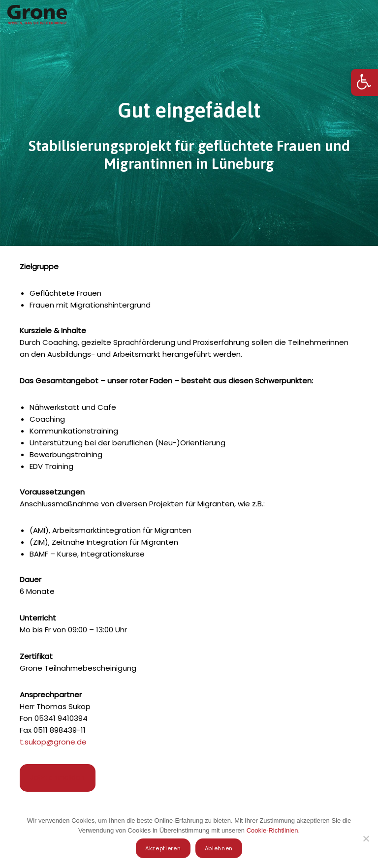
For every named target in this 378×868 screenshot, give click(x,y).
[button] (364, 82)
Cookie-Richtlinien (272, 830)
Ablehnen (219, 848)
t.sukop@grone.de (53, 742)
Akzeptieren (163, 848)
